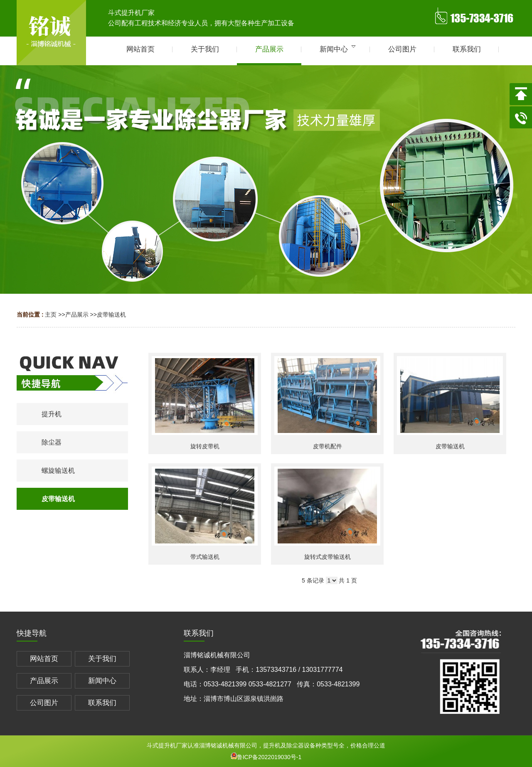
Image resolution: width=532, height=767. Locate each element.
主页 (51, 315)
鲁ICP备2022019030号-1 (266, 757)
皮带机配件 (328, 446)
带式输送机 (205, 557)
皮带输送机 (111, 315)
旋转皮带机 (205, 446)
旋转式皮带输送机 (328, 557)
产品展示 (77, 315)
